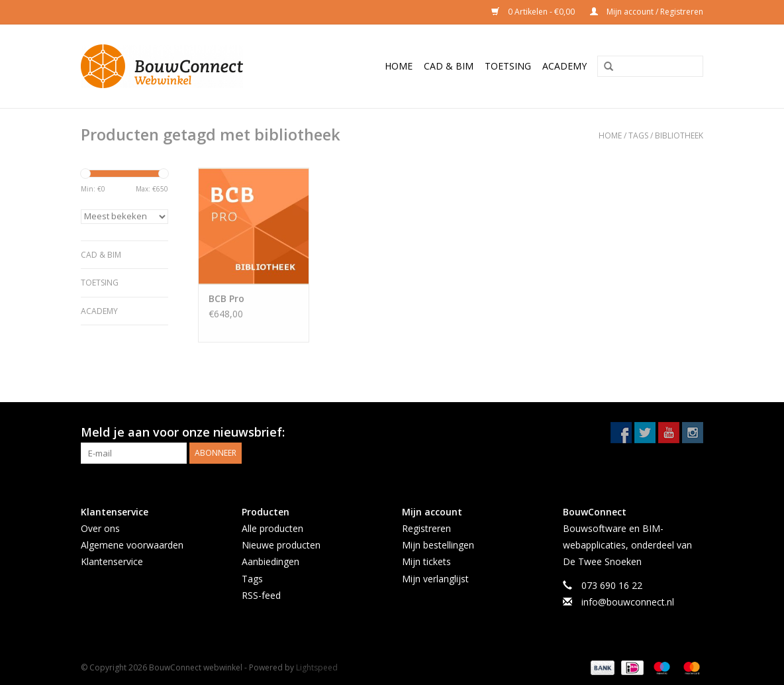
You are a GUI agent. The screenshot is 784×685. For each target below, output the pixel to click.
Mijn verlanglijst (435, 579)
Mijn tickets (426, 561)
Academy (564, 66)
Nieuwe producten (281, 545)
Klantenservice (112, 561)
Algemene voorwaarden (132, 545)
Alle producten (272, 528)
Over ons (100, 528)
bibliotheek (679, 135)
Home (399, 66)
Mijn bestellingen (438, 545)
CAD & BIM (449, 66)
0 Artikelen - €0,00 (534, 12)
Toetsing (508, 66)
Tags (638, 135)
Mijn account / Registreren (647, 12)
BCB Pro (226, 298)
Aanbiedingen (270, 561)
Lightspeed (317, 667)
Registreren (426, 528)
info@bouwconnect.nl (628, 602)
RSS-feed (261, 595)
